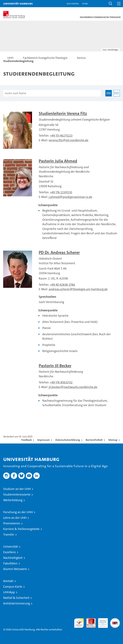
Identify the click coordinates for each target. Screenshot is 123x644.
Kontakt (8, 581)
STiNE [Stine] (85, 3)
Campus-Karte (13, 587)
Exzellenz (10, 552)
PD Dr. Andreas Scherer (59, 252)
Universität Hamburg (18, 3)
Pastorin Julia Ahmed (58, 161)
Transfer (9, 535)
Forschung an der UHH (18, 512)
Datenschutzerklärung (68, 440)
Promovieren (12, 523)
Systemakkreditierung (115, 620)
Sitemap (113, 440)
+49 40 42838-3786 (63, 285)
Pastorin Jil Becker (55, 366)
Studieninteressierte (17, 494)
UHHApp (9, 592)
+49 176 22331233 (61, 192)
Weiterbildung (13, 500)
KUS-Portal (73, 3)
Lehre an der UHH (15, 518)
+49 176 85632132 (61, 382)
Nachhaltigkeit (13, 558)
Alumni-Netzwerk (15, 569)
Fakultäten (10, 563)
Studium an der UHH (17, 489)
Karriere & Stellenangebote (21, 529)
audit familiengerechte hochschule (79, 623)
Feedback (27, 440)
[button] (111, 4)
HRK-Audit (101, 622)
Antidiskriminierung (17, 603)
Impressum (44, 440)
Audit (89, 620)
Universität (11, 547)
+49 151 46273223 (61, 136)
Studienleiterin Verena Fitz (63, 113)
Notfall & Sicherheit (16, 598)
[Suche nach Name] (52, 93)
